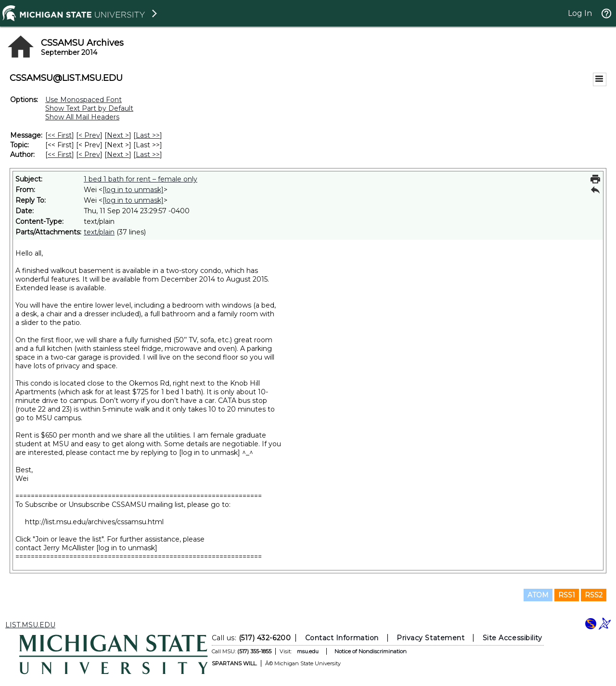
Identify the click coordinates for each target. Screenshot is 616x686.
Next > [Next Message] (118, 135)
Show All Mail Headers (82, 117)
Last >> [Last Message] (148, 135)
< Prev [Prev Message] (89, 135)
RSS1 (567, 595)
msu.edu (308, 651)
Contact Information (342, 638)
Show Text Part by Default (89, 108)
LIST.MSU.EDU (30, 625)
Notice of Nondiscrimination (371, 651)
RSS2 (594, 595)
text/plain (99, 232)
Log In (580, 13)
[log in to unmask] (133, 190)
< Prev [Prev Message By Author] (89, 155)
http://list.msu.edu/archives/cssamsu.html (94, 522)
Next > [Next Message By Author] (118, 155)
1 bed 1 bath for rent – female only (141, 179)
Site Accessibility (513, 638)
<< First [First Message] (60, 135)
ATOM (538, 595)
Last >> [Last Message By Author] (148, 155)
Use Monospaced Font (83, 100)
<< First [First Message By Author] (60, 155)
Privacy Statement (430, 638)
